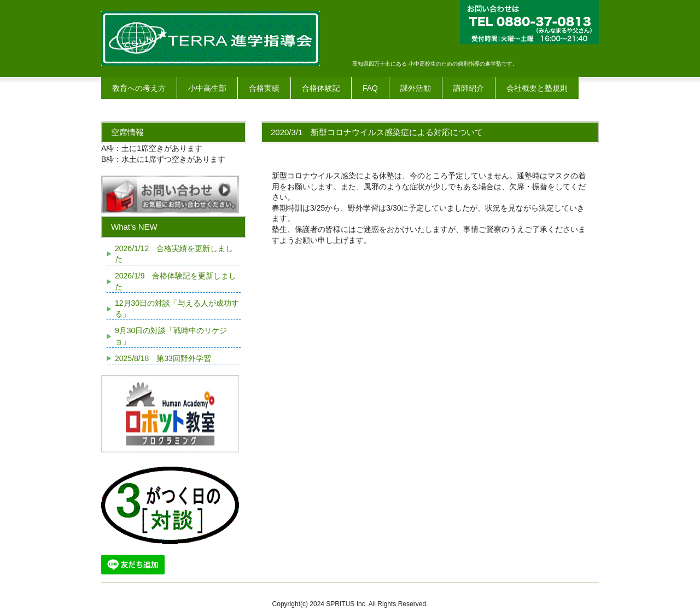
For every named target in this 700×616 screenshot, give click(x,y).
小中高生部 (207, 88)
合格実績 (264, 88)
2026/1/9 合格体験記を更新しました (176, 281)
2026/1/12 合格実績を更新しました (174, 254)
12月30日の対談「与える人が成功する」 (177, 309)
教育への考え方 (139, 88)
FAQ (370, 88)
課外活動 (416, 88)
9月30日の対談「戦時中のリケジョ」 (171, 336)
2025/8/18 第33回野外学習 (163, 358)
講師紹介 (469, 88)
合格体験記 (321, 88)
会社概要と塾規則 (537, 88)
